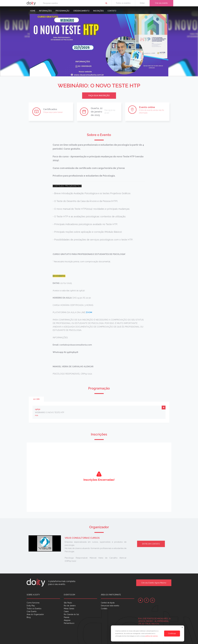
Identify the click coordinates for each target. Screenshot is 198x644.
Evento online (147, 107)
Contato (112, 11)
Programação (63, 11)
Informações (45, 11)
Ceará (66, 611)
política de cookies (152, 636)
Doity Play (31, 606)
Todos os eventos (123, 3)
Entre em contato (151, 544)
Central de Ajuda (108, 603)
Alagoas (67, 620)
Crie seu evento (161, 3)
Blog (29, 617)
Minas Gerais (69, 609)
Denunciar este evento (110, 606)
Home (33, 11)
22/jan (36, 399)
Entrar (142, 3)
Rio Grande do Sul (71, 614)
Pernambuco (69, 623)
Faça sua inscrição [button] (99, 96)
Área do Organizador (35, 614)
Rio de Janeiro (70, 606)
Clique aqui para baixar (53, 112)
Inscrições (98, 11)
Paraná (67, 617)
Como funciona (33, 603)
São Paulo (68, 603)
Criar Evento (32, 611)
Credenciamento (81, 11)
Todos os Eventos (34, 609)
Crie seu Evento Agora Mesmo (154, 583)
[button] (164, 408)
